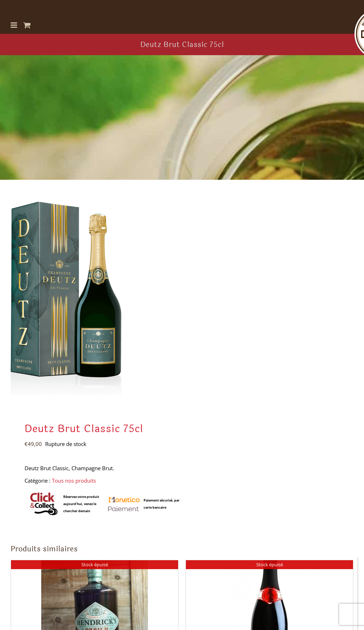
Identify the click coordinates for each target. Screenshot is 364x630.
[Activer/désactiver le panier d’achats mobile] (27, 25)
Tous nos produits (74, 481)
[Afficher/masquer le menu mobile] (14, 25)
